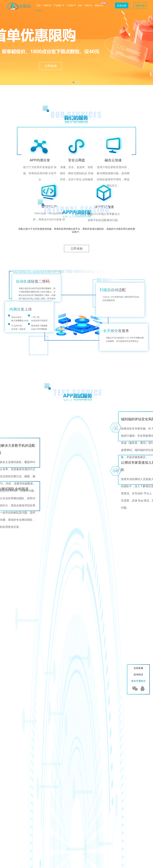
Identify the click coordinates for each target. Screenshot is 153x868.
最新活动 (99, 5)
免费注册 (140, 6)
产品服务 (59, 5)
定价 (80, 5)
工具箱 (71, 5)
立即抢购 (51, 66)
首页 (39, 5)
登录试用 (122, 6)
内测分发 (47, 5)
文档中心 (88, 5)
